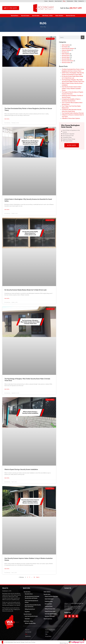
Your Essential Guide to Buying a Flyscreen (73, 113)
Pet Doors (64, 52)
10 (34, 577)
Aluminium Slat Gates (50, 616)
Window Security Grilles (30, 623)
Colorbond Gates (49, 606)
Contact (47, 632)
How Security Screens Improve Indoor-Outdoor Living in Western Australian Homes (29, 559)
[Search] (83, 37)
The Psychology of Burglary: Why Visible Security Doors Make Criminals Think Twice (27, 380)
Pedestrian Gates (49, 601)
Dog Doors (27, 612)
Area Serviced (58, 1)
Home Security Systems (68, 49)
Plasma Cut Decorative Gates (51, 596)
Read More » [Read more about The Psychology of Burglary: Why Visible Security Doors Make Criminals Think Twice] (7, 389)
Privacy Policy (48, 636)
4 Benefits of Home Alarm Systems (71, 118)
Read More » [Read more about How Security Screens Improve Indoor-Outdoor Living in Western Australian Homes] (7, 569)
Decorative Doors (29, 594)
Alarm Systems (66, 45)
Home (46, 1)
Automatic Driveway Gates (51, 614)
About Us (51, 1)
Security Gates (36, 16)
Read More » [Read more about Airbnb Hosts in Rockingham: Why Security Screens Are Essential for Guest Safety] (7, 210)
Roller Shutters (59, 16)
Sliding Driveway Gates (50, 609)
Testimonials (70, 1)
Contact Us (81, 1)
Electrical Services (71, 16)
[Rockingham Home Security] (74, 596)
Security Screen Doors (68, 61)
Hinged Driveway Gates (50, 611)
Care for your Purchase (50, 630)
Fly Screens (65, 47)
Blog (64, 1)
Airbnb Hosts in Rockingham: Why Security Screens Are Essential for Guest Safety (28, 200)
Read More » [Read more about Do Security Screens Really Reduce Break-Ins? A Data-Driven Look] (7, 298)
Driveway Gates (48, 604)
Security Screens (25, 16)
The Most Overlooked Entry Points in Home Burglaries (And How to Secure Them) (28, 109)
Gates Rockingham (49, 599)
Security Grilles (66, 59)
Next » (38, 577)
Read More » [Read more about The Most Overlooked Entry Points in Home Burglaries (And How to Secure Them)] (7, 119)
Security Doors (15, 16)
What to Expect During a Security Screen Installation (21, 469)
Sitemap (23, 642)
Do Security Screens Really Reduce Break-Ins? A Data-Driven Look (25, 290)
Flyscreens (27, 619)
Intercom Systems (67, 50)
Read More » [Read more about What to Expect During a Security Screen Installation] (7, 478)
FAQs (76, 1)
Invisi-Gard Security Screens (31, 616)
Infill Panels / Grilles (47, 16)
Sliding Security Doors (30, 609)
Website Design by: (72, 643)
